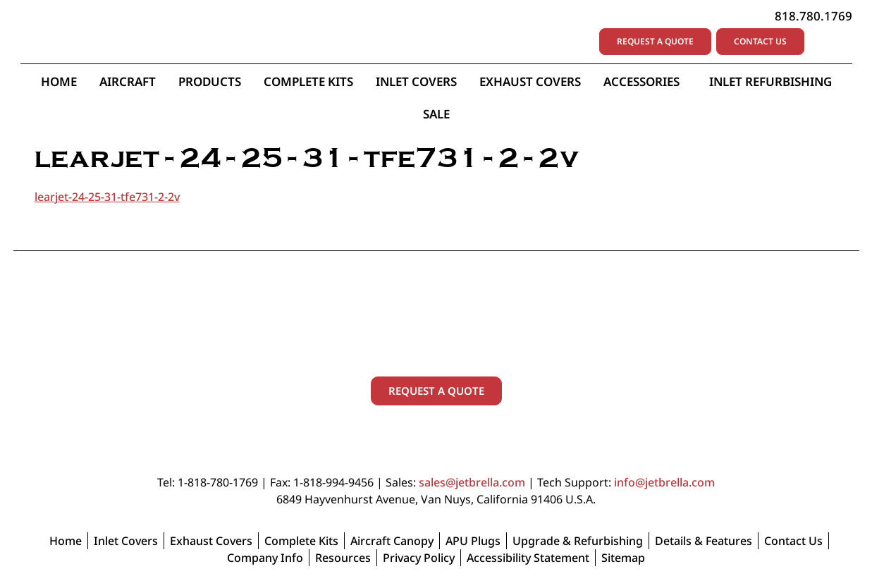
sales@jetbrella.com (472, 484)
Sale (436, 115)
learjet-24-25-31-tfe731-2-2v (107, 197)
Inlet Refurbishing (770, 82)
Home (59, 82)
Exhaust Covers (530, 82)
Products (210, 82)
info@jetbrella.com (664, 484)
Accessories (645, 82)
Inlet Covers (416, 82)
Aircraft (128, 82)
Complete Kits (308, 82)
